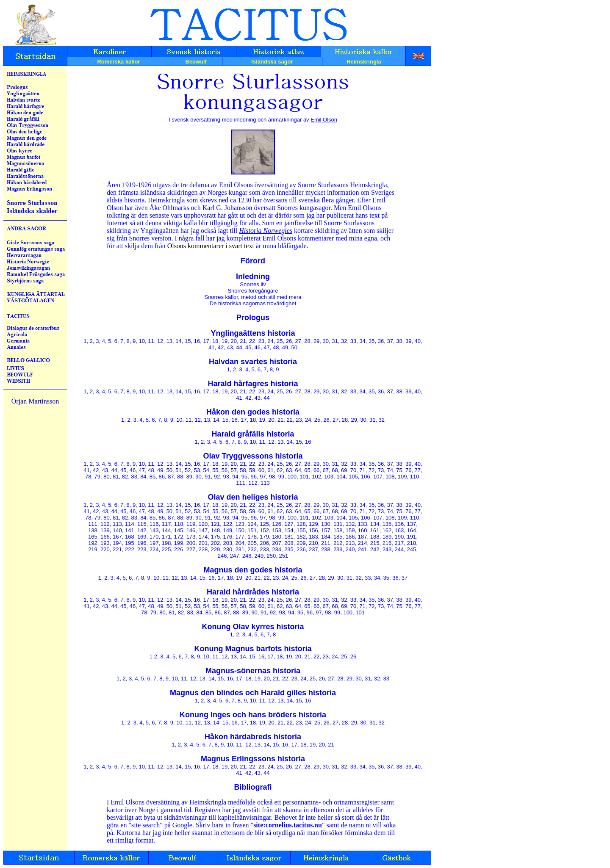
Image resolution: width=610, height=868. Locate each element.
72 (372, 470)
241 (363, 549)
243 (387, 549)
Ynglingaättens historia (253, 333)
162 (387, 530)
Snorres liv (253, 284)
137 (412, 524)
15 (188, 341)
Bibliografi (253, 787)
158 (338, 530)
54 (206, 470)
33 (353, 341)
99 (281, 477)
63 (289, 470)
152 (264, 530)
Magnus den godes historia (253, 570)
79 (97, 477)
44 (239, 347)
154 (289, 530)
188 (375, 537)
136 (399, 524)
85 (152, 477)
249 (259, 556)
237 (313, 549)
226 (179, 549)
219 (93, 549)
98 (272, 477)
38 (399, 341)
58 (243, 470)
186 (350, 537)
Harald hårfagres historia (253, 384)
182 (301, 537)
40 (418, 341)
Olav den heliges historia (253, 497)
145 (179, 530)
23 (261, 341)
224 (154, 549)
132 (350, 524)
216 (387, 543)
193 (105, 543)
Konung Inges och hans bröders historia (253, 715)
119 (191, 524)
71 (362, 470)
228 (203, 549)
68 (335, 470)
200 (191, 543)
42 (221, 347)
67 (326, 470)
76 (408, 470)
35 (372, 341)
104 (341, 477)
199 (179, 543)
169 (142, 537)
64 (298, 470)
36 (381, 341)
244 (399, 549)
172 (179, 537)
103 (329, 477)
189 (387, 537)
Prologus (253, 318)
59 (252, 470)
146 (191, 530)
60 (261, 470)
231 (240, 549)
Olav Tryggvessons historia (253, 456)
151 (252, 530)
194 (117, 543)
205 (252, 543)
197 (154, 543)
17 (206, 341)
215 (375, 543)
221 (117, 549)
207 (277, 543)
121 (216, 524)
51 (178, 470)
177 (240, 537)
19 (225, 341)
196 (142, 543)
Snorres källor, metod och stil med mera (253, 297)
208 (289, 543)
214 (363, 543)
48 (276, 347)
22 (252, 341)
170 (154, 537)
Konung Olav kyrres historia (253, 627)
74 (390, 470)
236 (301, 549)
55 (215, 470)
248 (247, 556)
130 (326, 524)
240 (350, 549)
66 (316, 470)
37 (390, 341)
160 (363, 530)
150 (240, 530)
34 (362, 341)
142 (142, 530)
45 (248, 347)
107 (378, 477)
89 (189, 477)
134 (375, 524)
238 (326, 549)
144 (166, 530)
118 (179, 524)
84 (143, 477)
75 (399, 470)
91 (208, 477)
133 (363, 524)
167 (117, 537)
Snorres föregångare (253, 291)
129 (313, 524)
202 (216, 543)
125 (264, 524)
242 (375, 549)
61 (270, 470)
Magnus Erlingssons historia (253, 759)
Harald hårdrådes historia (253, 592)
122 (227, 524)
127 (289, 524)
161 (375, 530)
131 (338, 524)
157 (326, 530)
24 (270, 341)
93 (226, 477)
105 (353, 477)
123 (240, 524)
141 (130, 530)
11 (151, 341)
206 (264, 543)
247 (235, 556)
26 (289, 341)
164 (412, 530)
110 (415, 477)
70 (353, 470)
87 (171, 477)
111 (241, 483)
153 (277, 530)
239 (338, 549)
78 (88, 477)
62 (280, 470)
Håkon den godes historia (253, 412)
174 (203, 537)
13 (169, 341)
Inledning (253, 276)
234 (277, 549)
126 (277, 524)
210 (313, 543)
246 (222, 556)
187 (363, 537)
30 (326, 341)
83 (134, 477)
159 (350, 530)
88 (180, 477)
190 (399, 537)
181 (289, 537)
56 (225, 470)
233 (264, 549)
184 (326, 537)
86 (162, 477)
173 (191, 537)
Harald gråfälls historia (253, 434)
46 (258, 347)
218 (412, 543)
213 (350, 543)
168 (130, 537)
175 (216, 537)
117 (166, 524)
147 (203, 530)
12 (160, 341)
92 (217, 477)
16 (197, 341)
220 (105, 549)
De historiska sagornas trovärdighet (253, 303)
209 (301, 543)
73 (381, 470)
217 (399, 543)
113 (265, 483)
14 (178, 341)
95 (244, 477)
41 (211, 347)
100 (292, 477)
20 (234, 341)
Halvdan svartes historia (253, 362)
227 (191, 549)
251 (283, 556)
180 (277, 537)
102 (316, 477)
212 (338, 543)
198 (166, 543)
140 (117, 530)
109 (402, 477)
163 (399, 530)
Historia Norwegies (266, 231)
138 (93, 530)
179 (264, 537)
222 (130, 549)
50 (294, 347)
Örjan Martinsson (35, 401)
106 (366, 477)
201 (203, 543)
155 (301, 530)
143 (154, 530)
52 (188, 470)
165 (93, 537)
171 (166, 537)
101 (304, 477)
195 (130, 543)
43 (230, 347)
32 (344, 341)
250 (272, 556)
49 (285, 347)
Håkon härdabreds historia (253, 737)
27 (298, 341)
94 (235, 477)
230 (227, 549)
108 (390, 477)
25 (280, 341)
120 (203, 524)
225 (166, 549)
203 (227, 543)
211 (326, 543)
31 (335, 341)
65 (307, 470)
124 (252, 524)
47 (266, 347)
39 (408, 341)
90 (198, 477)
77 (418, 470)
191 (412, 537)
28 (307, 341)
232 (252, 549)
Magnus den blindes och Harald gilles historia (253, 693)
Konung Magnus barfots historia (253, 649)
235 (289, 549)
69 (344, 470)
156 (313, 530)
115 (142, 524)
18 (215, 341)
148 (216, 530)
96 (254, 477)
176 (227, 537)
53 (197, 470)
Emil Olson (324, 120)
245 (412, 549)
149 (227, 530)
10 (142, 341)
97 (263, 477)
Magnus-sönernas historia (253, 671)
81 (116, 477)
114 (130, 524)
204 (240, 543)
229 (216, 549)
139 (105, 530)
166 (105, 537)
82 (125, 477)
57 (234, 470)
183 (313, 537)
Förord (253, 261)
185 (338, 537)
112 (253, 483)
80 (106, 477)
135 (387, 524)
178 (252, 537)
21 (243, 341)
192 (93, 543)
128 (301, 524)
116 (154, 524)
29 (316, 341)
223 (142, 549)
